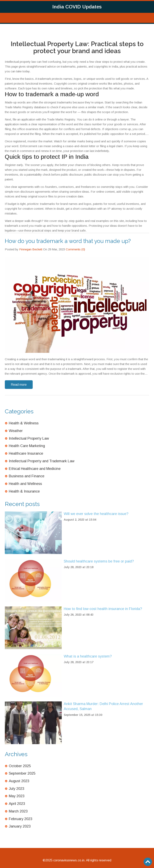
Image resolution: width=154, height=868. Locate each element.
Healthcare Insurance (26, 453)
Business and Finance (27, 476)
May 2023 (17, 796)
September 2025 (22, 773)
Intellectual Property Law (29, 438)
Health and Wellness (25, 484)
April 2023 (17, 804)
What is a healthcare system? (88, 656)
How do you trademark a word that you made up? (68, 241)
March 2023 (18, 811)
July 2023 (17, 789)
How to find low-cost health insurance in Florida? (103, 609)
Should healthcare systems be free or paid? (99, 561)
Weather (16, 431)
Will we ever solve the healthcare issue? (96, 514)
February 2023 (21, 819)
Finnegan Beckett (31, 249)
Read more (19, 385)
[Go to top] (148, 862)
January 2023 (20, 826)
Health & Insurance (24, 491)
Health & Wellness (24, 423)
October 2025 (20, 766)
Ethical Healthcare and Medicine (35, 469)
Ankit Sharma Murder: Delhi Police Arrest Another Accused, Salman (103, 706)
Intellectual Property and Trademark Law (42, 461)
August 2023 (19, 781)
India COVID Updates (77, 7)
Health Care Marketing (27, 446)
